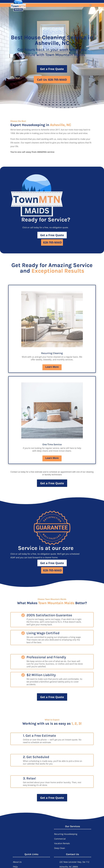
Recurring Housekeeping (66, 834)
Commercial (60, 839)
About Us (17, 862)
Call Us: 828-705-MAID (52, 80)
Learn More (52, 367)
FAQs (15, 867)
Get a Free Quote (52, 69)
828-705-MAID (53, 242)
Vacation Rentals (62, 843)
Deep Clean (60, 848)
